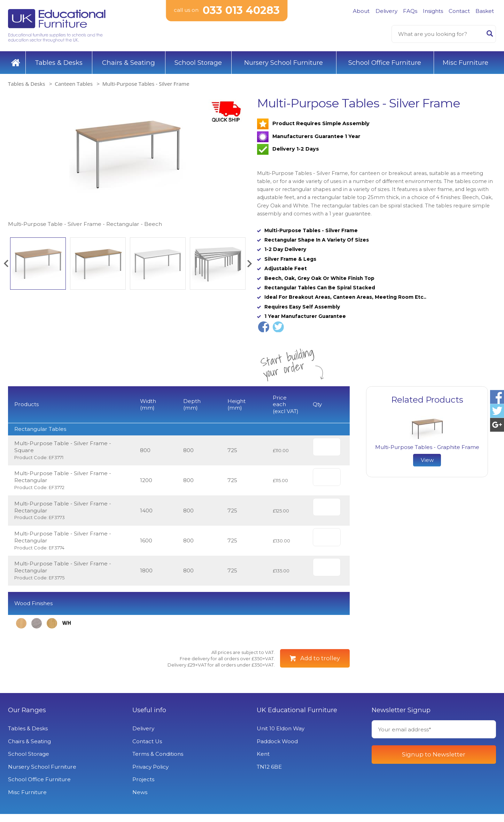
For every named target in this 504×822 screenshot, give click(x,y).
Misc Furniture (466, 63)
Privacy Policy (150, 775)
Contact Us (147, 749)
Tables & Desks (59, 63)
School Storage (198, 63)
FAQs (410, 11)
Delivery (386, 11)
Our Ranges (27, 718)
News (140, 800)
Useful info (149, 718)
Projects (143, 787)
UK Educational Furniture (297, 718)
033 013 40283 (241, 10)
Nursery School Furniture (284, 63)
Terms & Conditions (158, 762)
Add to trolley (320, 666)
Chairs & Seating (129, 63)
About (361, 11)
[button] (6, 264)
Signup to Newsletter (434, 762)
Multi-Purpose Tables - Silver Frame (146, 84)
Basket (485, 11)
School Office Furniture (385, 63)
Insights (433, 11)
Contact (459, 11)
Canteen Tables (74, 84)
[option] (127, 162)
